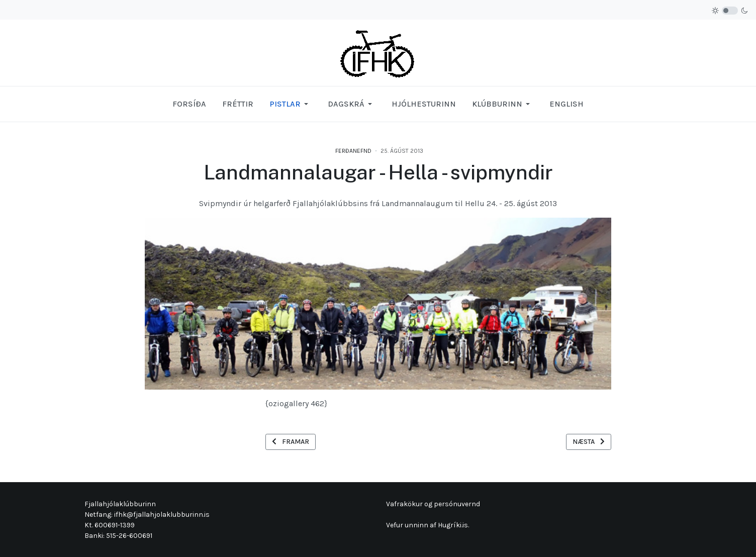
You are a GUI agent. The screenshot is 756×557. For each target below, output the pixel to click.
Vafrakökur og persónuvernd (433, 504)
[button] (291, 104)
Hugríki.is (453, 525)
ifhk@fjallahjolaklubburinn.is (162, 515)
